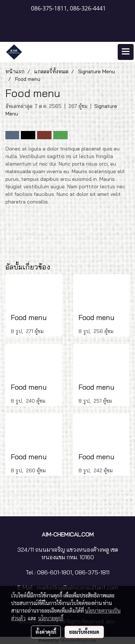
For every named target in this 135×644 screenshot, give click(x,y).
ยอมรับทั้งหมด (84, 632)
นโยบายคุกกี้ (51, 618)
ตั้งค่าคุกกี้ (46, 632)
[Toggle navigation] (126, 52)
